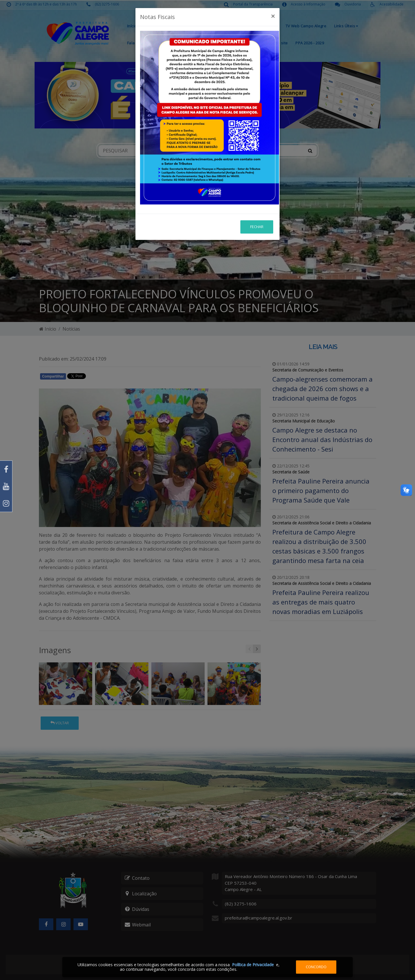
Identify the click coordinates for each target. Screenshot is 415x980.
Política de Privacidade (253, 965)
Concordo (316, 967)
